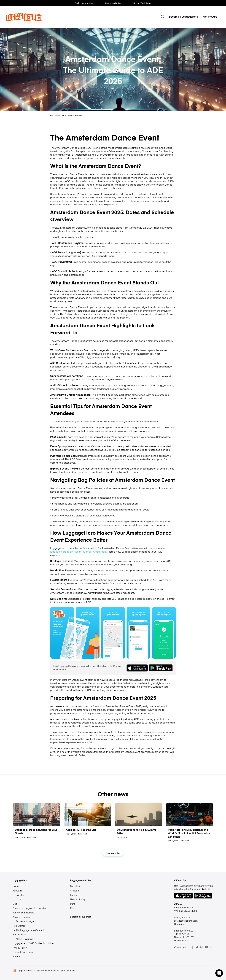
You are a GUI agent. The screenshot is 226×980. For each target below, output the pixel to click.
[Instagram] (202, 947)
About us (17, 891)
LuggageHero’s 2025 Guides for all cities (34, 943)
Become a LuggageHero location (30, 908)
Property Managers (26, 921)
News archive (113, 853)
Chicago (75, 891)
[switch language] (163, 16)
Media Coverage (24, 939)
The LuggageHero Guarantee (31, 930)
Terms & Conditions (23, 952)
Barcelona (75, 886)
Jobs (18, 899)
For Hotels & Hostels (23, 913)
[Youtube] (206, 947)
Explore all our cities (81, 917)
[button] (219, 973)
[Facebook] (192, 947)
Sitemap (17, 956)
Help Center (19, 926)
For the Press (19, 934)
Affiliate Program (21, 917)
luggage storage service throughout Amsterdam (78, 551)
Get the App (210, 16)
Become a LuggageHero (184, 16)
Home (16, 886)
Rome (73, 908)
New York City (78, 899)
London (74, 895)
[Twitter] (197, 947)
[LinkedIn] (211, 947)
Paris (73, 904)
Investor (20, 895)
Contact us (180, 947)
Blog (15, 904)
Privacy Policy (20, 948)
